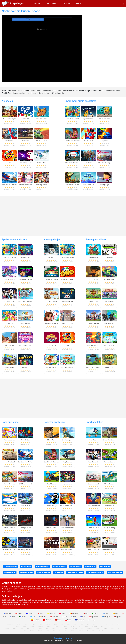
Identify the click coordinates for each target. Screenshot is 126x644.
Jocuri (43, 617)
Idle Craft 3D (9, 345)
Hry (73, 617)
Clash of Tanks (42, 141)
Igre (83, 617)
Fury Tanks (104, 141)
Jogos (40, 613)
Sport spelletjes (94, 422)
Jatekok (54, 617)
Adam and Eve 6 (105, 119)
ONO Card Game (67, 279)
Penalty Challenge (109, 528)
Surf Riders (93, 440)
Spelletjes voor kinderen (15, 240)
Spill (106, 613)
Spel (115, 613)
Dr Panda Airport (9, 367)
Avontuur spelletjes (42, 567)
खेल (87, 631)
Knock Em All (88, 141)
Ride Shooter (51, 484)
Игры (30, 613)
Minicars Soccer (109, 462)
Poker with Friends (51, 279)
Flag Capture (67, 462)
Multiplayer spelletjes (115, 572)
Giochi (96, 613)
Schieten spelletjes (54, 422)
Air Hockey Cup (88, 185)
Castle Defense (93, 323)
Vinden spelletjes (10, 572)
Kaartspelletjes (52, 240)
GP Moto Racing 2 (105, 163)
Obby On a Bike (93, 528)
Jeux (86, 613)
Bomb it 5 (9, 323)
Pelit (13, 617)
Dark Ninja (25, 141)
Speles (117, 617)
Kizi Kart (25, 367)
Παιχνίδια (80, 620)
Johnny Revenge (51, 506)
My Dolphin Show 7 (25, 301)
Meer (77, 3)
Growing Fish (25, 257)
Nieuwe (37, 3)
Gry (65, 617)
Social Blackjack (67, 301)
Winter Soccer (109, 484)
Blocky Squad (93, 279)
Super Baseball (93, 484)
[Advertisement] (42, 49)
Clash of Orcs (93, 301)
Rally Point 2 (25, 506)
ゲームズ (101, 631)
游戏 (93, 631)
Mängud (106, 617)
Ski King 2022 (42, 163)
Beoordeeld (51, 3)
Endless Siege (109, 279)
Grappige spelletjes (10, 567)
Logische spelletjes (44, 572)
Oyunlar (47, 620)
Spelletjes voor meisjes (75, 572)
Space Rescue (88, 119)
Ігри (33, 617)
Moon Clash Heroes (67, 506)
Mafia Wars (51, 440)
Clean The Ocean (42, 119)
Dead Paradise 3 (9, 462)
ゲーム (91, 620)
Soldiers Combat (67, 550)
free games (10, 624)
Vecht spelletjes (75, 567)
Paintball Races (9, 484)
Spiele (62, 613)
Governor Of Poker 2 (67, 323)
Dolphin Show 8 (9, 279)
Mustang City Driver (25, 550)
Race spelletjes (10, 422)
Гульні (25, 631)
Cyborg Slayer (105, 185)
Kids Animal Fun (25, 323)
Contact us (58, 638)
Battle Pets (109, 367)
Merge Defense (109, 345)
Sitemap (69, 638)
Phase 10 (25, 119)
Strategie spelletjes (96, 240)
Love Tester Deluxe (25, 345)
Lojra (58, 620)
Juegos (51, 613)
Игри (68, 620)
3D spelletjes (59, 572)
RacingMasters (9, 440)
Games (8, 613)
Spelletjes (74, 613)
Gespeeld (67, 3)
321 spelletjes (16, 3)
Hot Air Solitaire (51, 301)
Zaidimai (35, 620)
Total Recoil (9, 141)
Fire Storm (88, 163)
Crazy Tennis (109, 506)
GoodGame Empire (9, 119)
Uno (9, 163)
